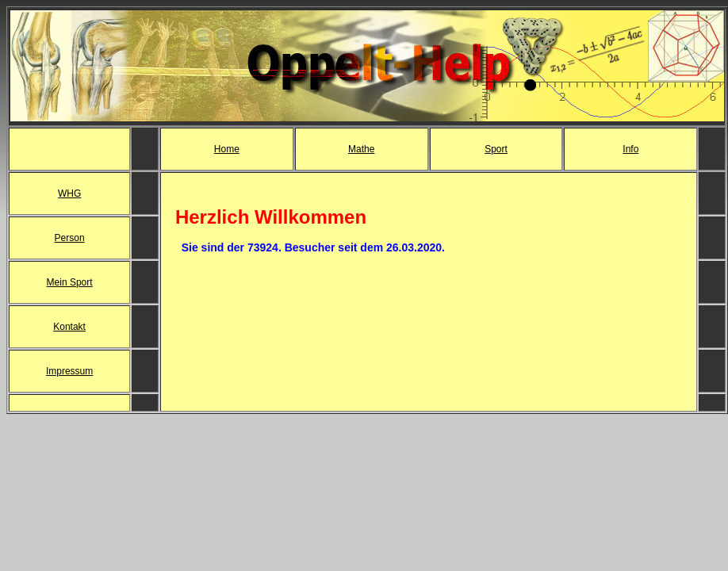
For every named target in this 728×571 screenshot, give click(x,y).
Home (227, 149)
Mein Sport (70, 282)
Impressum (69, 371)
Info (630, 149)
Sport (496, 149)
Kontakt (69, 327)
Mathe (361, 149)
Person (70, 238)
